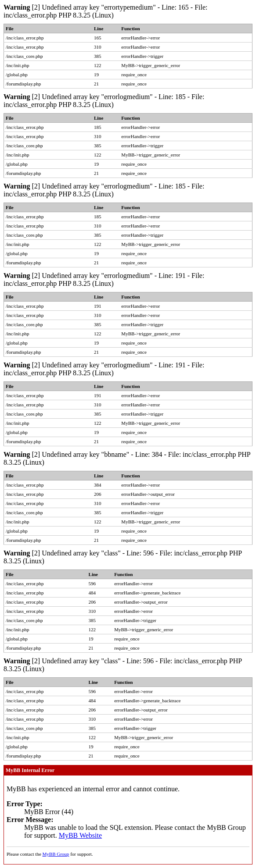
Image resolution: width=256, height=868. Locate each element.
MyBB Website (80, 835)
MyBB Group (56, 854)
